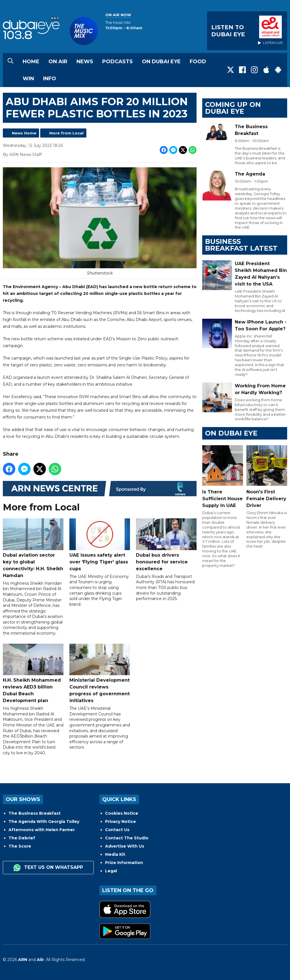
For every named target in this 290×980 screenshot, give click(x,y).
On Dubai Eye (161, 62)
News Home (24, 133)
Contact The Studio (127, 838)
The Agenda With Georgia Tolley (44, 821)
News (85, 62)
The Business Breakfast (35, 813)
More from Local (66, 133)
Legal (111, 871)
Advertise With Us (125, 846)
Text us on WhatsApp (48, 868)
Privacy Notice (121, 821)
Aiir (40, 960)
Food (198, 62)
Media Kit (115, 854)
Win (28, 79)
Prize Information (124, 863)
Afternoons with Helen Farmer (42, 830)
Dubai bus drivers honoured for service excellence (166, 545)
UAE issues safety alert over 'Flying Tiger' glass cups (100, 545)
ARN (23, 960)
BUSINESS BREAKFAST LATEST (241, 245)
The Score (20, 846)
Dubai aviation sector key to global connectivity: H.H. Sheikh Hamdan (33, 549)
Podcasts (118, 62)
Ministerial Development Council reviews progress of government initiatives (100, 674)
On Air (58, 62)
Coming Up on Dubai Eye (233, 108)
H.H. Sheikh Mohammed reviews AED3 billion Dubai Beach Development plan (33, 674)
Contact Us (117, 830)
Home (31, 62)
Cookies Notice (122, 813)
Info (50, 79)
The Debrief (22, 838)
